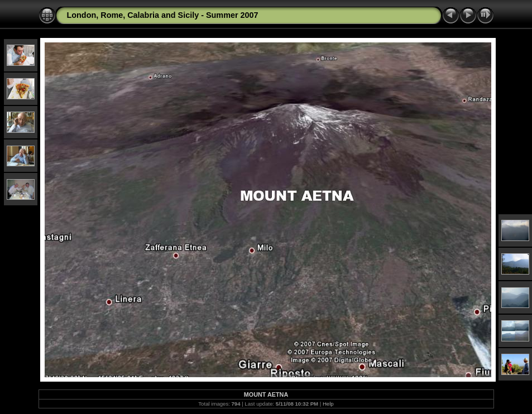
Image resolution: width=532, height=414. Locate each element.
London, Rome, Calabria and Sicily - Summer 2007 (163, 15)
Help (328, 404)
